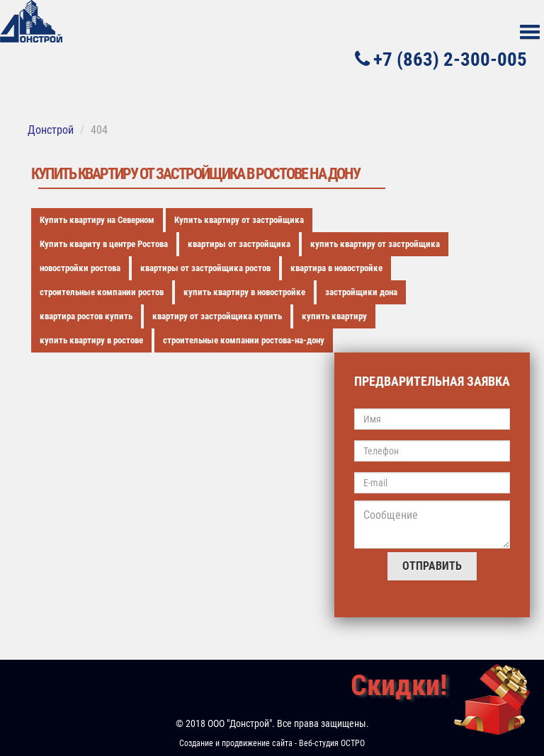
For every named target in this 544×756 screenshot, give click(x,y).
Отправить (432, 566)
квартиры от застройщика (239, 244)
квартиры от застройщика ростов (205, 268)
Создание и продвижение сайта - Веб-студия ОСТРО (272, 743)
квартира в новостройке (336, 268)
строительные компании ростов (102, 292)
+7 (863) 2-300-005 (441, 59)
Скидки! (399, 686)
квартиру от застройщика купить (217, 316)
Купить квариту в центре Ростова (104, 244)
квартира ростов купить (86, 316)
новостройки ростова (80, 268)
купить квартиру (334, 316)
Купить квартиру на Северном (97, 220)
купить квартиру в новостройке (244, 292)
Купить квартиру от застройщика (239, 220)
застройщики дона (361, 292)
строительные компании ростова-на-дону (244, 340)
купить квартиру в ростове (91, 340)
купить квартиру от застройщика (375, 244)
